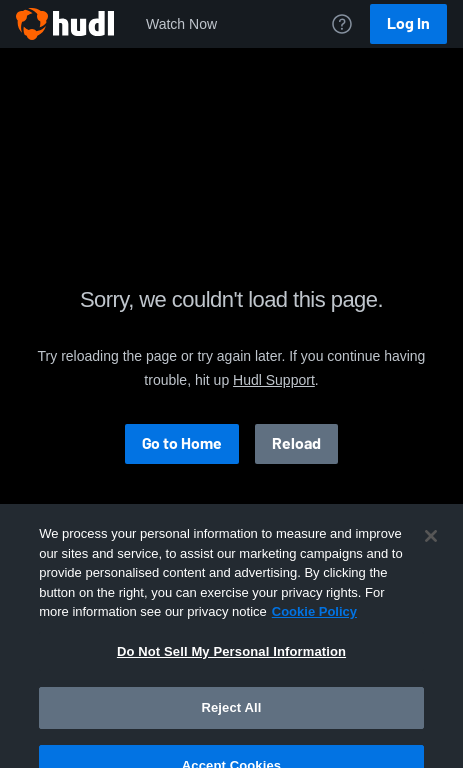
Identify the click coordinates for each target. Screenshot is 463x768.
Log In (408, 23)
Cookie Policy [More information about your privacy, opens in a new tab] (314, 625)
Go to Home (182, 443)
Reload (296, 443)
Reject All (231, 721)
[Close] (431, 550)
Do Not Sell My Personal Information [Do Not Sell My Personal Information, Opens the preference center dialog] (231, 665)
